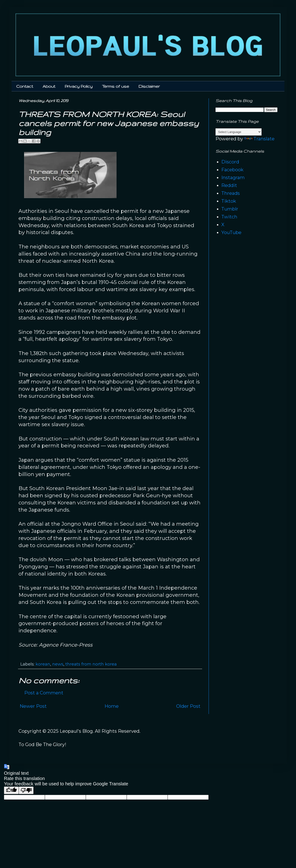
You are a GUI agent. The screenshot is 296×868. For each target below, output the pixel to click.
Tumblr (230, 209)
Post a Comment (44, 693)
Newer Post (33, 706)
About (49, 86)
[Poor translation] (26, 790)
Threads (231, 193)
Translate (259, 139)
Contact (25, 86)
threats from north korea (91, 664)
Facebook (232, 170)
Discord (230, 162)
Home (112, 706)
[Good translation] (11, 790)
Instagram (233, 178)
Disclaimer (149, 86)
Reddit (229, 185)
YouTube (231, 232)
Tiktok (229, 201)
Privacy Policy (79, 86)
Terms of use (116, 86)
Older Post (188, 706)
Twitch (229, 217)
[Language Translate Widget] (239, 132)
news (58, 664)
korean (43, 664)
